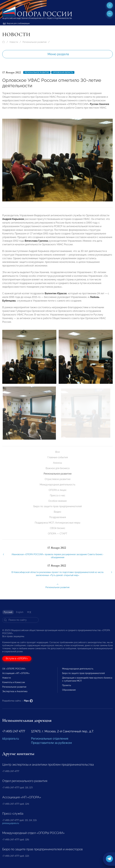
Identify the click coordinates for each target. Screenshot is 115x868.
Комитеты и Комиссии (14, 682)
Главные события (58, 457)
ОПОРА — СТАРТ (58, 534)
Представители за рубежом (51, 743)
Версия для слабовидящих (16, 23)
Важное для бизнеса (58, 468)
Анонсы (57, 463)
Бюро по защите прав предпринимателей (58, 506)
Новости (14, 42)
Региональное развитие (35, 42)
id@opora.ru (11, 739)
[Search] (20, 620)
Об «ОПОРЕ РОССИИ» (14, 669)
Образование (69, 690)
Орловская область (63, 72)
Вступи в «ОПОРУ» (17, 658)
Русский (8, 612)
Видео (57, 512)
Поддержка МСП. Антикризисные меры (57, 523)
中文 (29, 612)
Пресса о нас (58, 495)
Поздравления (58, 517)
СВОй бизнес (58, 528)
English (20, 612)
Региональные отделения (50, 739)
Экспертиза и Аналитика (15, 691)
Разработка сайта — (17, 701)
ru (110, 14)
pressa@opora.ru (11, 823)
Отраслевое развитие (58, 479)
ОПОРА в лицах (57, 490)
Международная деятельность (57, 485)
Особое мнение (57, 501)
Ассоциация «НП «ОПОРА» (16, 673)
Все (57, 452)
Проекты (67, 685)
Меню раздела (58, 54)
